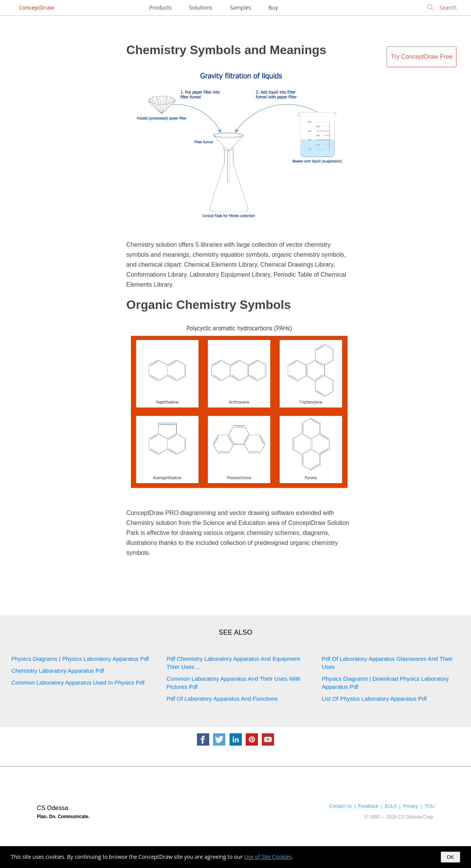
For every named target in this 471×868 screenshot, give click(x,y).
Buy (274, 7)
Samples (240, 7)
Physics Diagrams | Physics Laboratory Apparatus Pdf (80, 659)
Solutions (201, 7)
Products (160, 7)
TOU (429, 806)
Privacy (411, 806)
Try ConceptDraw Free (422, 57)
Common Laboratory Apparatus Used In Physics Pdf (78, 682)
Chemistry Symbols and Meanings (226, 50)
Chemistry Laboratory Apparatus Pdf (58, 671)
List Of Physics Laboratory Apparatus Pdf (374, 699)
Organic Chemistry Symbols (209, 305)
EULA (391, 806)
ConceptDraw (36, 7)
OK (450, 857)
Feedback (368, 806)
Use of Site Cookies (268, 857)
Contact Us (340, 806)
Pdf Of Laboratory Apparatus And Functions (222, 699)
